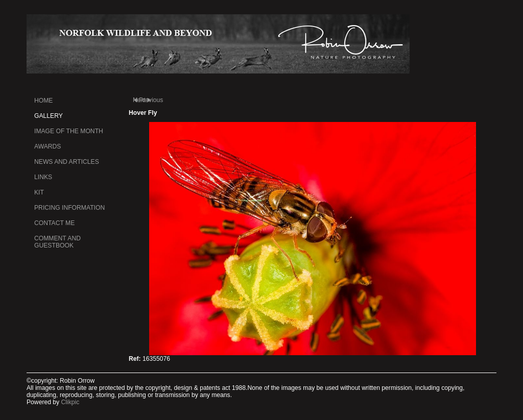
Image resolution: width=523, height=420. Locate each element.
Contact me (54, 223)
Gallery (49, 116)
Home (43, 101)
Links (43, 177)
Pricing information (69, 208)
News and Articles (67, 162)
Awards (47, 146)
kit (39, 192)
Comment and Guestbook (57, 242)
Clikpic (70, 402)
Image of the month (69, 131)
